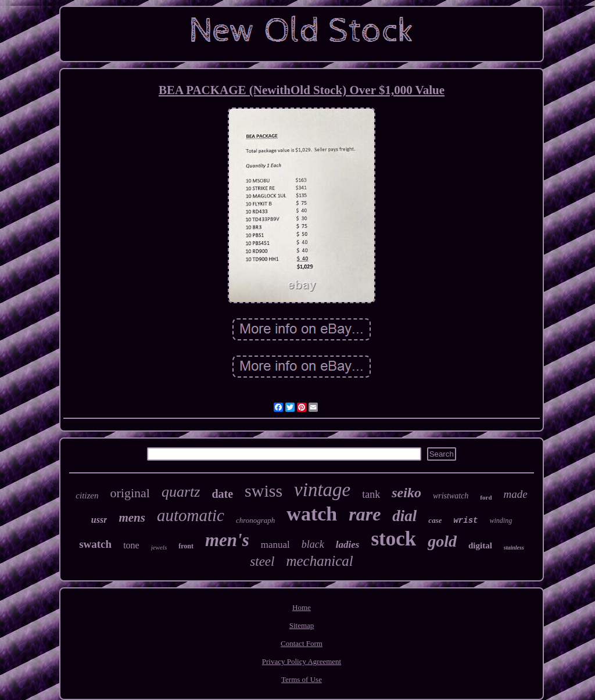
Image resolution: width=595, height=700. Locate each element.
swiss (264, 491)
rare (365, 514)
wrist (465, 520)
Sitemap (302, 625)
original (130, 493)
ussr (99, 520)
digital (480, 545)
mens (132, 518)
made (516, 494)
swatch (95, 544)
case (435, 520)
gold (442, 541)
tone (131, 545)
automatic (191, 515)
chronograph (255, 520)
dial (404, 516)
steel (262, 561)
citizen (87, 496)
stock (393, 539)
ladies (348, 545)
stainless (514, 548)
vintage (322, 490)
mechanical (319, 561)
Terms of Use (302, 679)
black (313, 544)
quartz (181, 492)
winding (501, 520)
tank (371, 494)
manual (275, 545)
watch (312, 514)
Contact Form (302, 643)
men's (227, 540)
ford (486, 497)
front (186, 546)
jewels (159, 547)
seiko (406, 493)
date (222, 494)
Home (302, 607)
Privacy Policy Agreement (302, 661)
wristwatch (451, 496)
